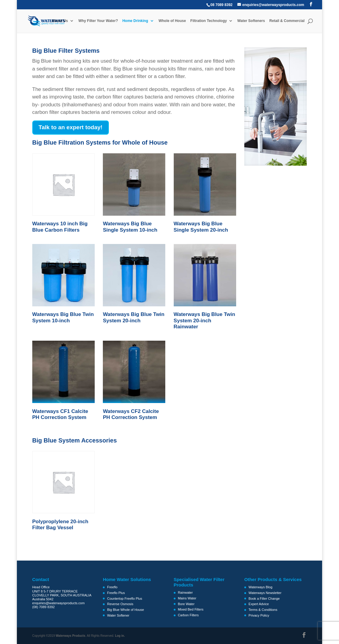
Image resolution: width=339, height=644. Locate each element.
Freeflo (112, 587)
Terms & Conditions (263, 610)
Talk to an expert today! (71, 127)
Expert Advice (259, 604)
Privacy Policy (259, 615)
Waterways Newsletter (265, 593)
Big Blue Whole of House (125, 610)
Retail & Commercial (287, 21)
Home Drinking (135, 21)
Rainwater (185, 592)
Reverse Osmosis (120, 604)
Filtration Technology (209, 21)
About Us (60, 21)
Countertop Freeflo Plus (125, 599)
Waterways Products (71, 636)
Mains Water (187, 598)
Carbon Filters (188, 615)
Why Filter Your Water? (98, 21)
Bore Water (186, 604)
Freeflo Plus (116, 593)
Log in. (120, 636)
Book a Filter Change (264, 599)
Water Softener (118, 615)
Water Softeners (251, 21)
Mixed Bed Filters (191, 609)
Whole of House (172, 21)
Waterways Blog (260, 587)
